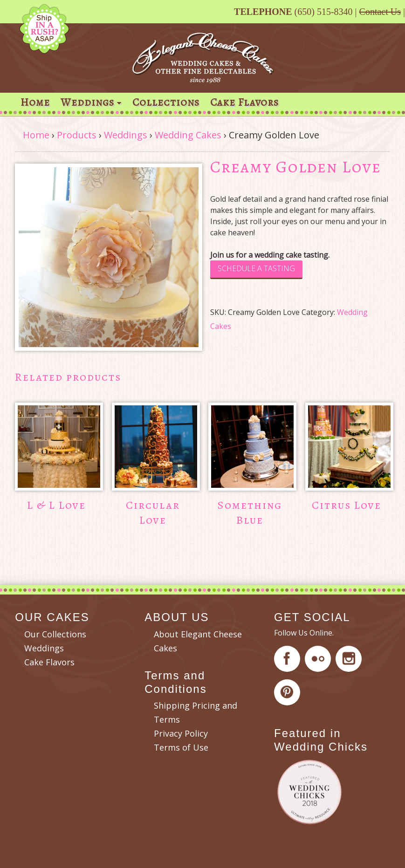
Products (77, 135)
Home (35, 102)
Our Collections (55, 634)
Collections (166, 102)
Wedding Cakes (188, 135)
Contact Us (380, 12)
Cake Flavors (244, 102)
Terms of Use (181, 747)
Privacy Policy (181, 733)
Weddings (87, 102)
